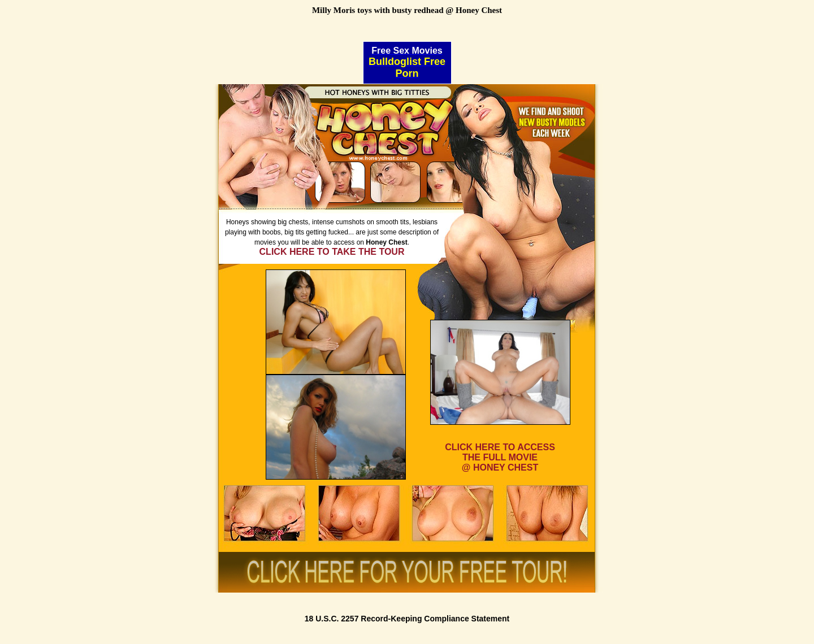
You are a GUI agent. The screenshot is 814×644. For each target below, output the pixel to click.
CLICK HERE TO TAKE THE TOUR (332, 252)
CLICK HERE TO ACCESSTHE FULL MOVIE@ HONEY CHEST (500, 457)
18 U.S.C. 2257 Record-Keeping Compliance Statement (407, 619)
